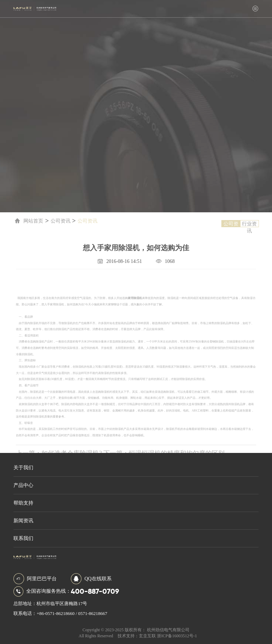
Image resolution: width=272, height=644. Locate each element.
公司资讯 (59, 221)
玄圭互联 (147, 636)
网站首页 (28, 221)
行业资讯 (251, 224)
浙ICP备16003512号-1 (177, 636)
